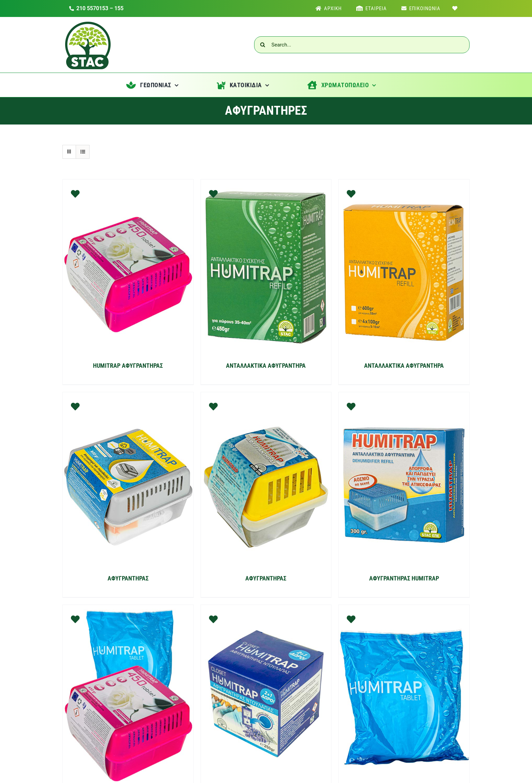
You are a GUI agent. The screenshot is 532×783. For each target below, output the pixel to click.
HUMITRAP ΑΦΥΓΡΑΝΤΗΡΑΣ (128, 366)
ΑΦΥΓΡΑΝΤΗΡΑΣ (128, 578)
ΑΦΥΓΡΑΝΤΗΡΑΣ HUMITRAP (404, 578)
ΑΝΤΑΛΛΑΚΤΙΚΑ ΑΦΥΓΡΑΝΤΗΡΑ (266, 366)
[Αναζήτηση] (263, 45)
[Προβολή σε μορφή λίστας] (83, 152)
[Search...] (362, 45)
